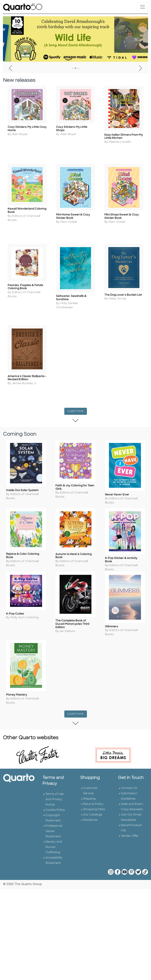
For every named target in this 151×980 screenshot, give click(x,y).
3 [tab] (78, 68)
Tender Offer (130, 833)
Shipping (89, 796)
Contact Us (129, 785)
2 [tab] (75, 68)
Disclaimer (91, 817)
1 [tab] (73, 68)
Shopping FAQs (94, 806)
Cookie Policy (55, 807)
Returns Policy (93, 801)
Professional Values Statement (54, 828)
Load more (77, 408)
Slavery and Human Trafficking (54, 844)
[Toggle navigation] (143, 7)
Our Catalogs (93, 811)
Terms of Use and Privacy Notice (55, 796)
